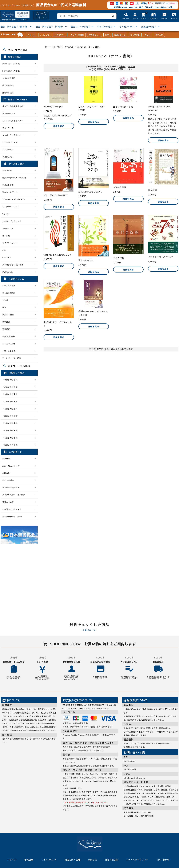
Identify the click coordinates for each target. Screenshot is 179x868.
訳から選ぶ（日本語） (12, 63)
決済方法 (93, 860)
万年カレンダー (9, 185)
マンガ (5, 300)
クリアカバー (8, 150)
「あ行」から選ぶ (11, 380)
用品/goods (8, 272)
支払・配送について (11, 466)
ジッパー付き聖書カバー (13, 135)
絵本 (107, 35)
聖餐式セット (95, 35)
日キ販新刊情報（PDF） (13, 516)
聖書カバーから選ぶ (81, 27)
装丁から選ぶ (8, 85)
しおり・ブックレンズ (12, 221)
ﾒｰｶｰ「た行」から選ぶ (63, 47)
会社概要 (6, 458)
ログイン (12, 860)
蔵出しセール (120, 35)
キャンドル (7, 170)
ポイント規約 (8, 480)
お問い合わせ (163, 860)
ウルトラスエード (10, 142)
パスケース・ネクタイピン (14, 199)
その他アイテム (127, 27)
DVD (4, 250)
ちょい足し (135, 35)
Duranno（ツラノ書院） (89, 47)
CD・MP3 (7, 257)
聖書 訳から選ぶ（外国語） (50, 27)
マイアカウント (49, 860)
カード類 (6, 236)
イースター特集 (9, 285)
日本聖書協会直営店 (11, 487)
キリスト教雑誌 (77, 35)
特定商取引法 (111, 860)
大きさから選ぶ (9, 78)
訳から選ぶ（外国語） (12, 71)
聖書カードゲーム (10, 192)
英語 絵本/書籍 (9, 336)
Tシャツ (6, 214)
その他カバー (8, 157)
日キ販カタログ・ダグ (12, 509)
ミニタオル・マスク (11, 207)
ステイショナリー (10, 243)
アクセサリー (60, 35)
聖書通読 (6, 329)
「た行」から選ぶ (11, 401)
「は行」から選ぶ (11, 416)
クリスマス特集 (9, 344)
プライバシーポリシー (137, 860)
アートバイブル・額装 (12, 358)
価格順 (122, 66)
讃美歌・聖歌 (8, 314)
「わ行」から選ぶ (11, 445)
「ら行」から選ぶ (11, 438)
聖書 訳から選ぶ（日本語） (15, 27)
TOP (46, 47)
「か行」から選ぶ (11, 387)
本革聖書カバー (9, 113)
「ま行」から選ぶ (11, 423)
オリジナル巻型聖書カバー (14, 106)
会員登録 (29, 860)
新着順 (132, 66)
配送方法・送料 (72, 860)
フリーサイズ (8, 128)
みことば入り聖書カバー (13, 121)
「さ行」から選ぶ (11, 394)
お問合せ (6, 473)
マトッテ (31, 35)
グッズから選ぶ (105, 27)
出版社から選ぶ (149, 27)
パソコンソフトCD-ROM (13, 265)
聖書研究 (6, 322)
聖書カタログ (8, 502)
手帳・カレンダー (10, 351)
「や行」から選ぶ (11, 430)
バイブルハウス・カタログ (14, 495)
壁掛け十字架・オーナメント (15, 178)
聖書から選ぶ (8, 93)
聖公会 (148, 35)
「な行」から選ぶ (11, 409)
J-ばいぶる (45, 35)
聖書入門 (159, 35)
